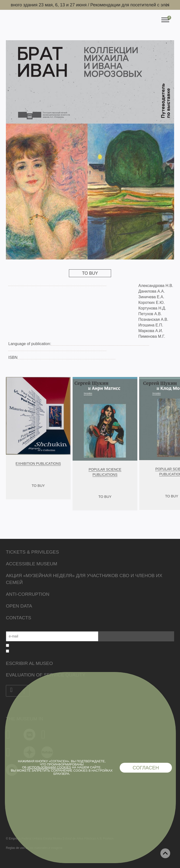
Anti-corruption (28, 594)
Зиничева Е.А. (151, 297)
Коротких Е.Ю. (151, 303)
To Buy (90, 273)
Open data (19, 606)
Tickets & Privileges (32, 552)
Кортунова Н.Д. (152, 308)
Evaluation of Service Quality (46, 675)
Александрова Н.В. (156, 286)
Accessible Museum (32, 564)
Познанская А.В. (153, 319)
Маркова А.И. (151, 331)
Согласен (146, 768)
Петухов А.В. (150, 314)
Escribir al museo (29, 663)
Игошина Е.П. (151, 325)
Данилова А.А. (152, 291)
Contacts (19, 618)
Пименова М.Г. (152, 336)
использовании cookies (49, 767)
